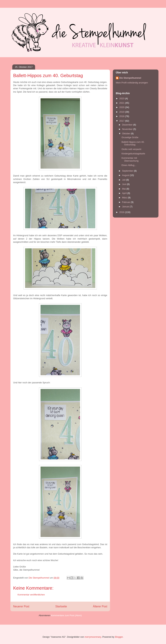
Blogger (119, 637)
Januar (126, 207)
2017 (122, 121)
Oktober (127, 133)
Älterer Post (100, 606)
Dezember (128, 125)
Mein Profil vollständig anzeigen (132, 83)
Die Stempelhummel (130, 78)
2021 (122, 103)
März (125, 198)
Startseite (61, 606)
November (128, 129)
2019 (122, 112)
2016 (122, 212)
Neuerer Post (21, 606)
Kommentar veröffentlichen (31, 595)
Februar (126, 202)
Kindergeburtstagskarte (133, 154)
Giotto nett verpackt (131, 149)
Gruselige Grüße (130, 137)
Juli (124, 180)
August (126, 175)
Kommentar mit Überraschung (130, 159)
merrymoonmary (93, 637)
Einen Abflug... (129, 165)
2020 (122, 107)
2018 (122, 116)
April (125, 193)
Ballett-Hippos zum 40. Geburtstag (133, 143)
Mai (124, 189)
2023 (122, 98)
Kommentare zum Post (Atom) (66, 615)
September (128, 171)
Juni (124, 184)
